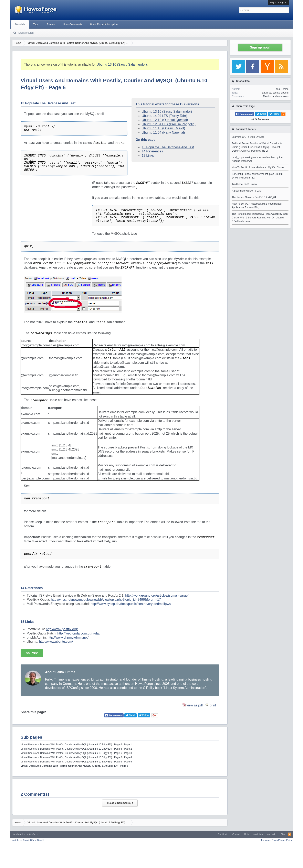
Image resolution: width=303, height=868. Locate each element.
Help (246, 834)
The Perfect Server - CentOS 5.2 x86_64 (254, 197)
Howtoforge (27, 840)
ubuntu (285, 93)
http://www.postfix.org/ (62, 629)
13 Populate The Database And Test (168, 147)
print (213, 705)
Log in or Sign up (279, 2)
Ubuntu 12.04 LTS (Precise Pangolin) (169, 124)
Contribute (223, 834)
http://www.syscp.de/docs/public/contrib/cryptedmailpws (131, 604)
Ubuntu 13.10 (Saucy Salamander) (122, 64)
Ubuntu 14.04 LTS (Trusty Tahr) (164, 116)
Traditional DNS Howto (244, 184)
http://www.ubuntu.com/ (56, 642)
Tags (36, 24)
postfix (276, 93)
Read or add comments (276, 96)
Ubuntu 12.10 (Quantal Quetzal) (165, 120)
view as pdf (195, 705)
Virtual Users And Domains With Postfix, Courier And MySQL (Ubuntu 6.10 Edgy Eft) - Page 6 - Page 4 (76, 757)
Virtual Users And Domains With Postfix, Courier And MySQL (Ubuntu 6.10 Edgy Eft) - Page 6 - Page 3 (76, 753)
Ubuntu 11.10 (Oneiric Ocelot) (163, 128)
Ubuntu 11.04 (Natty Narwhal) (163, 133)
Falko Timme (281, 89)
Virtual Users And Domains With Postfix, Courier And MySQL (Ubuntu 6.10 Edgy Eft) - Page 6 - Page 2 (76, 749)
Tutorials (20, 24)
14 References (152, 151)
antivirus (267, 93)
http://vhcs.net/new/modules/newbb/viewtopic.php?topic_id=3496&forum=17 (106, 600)
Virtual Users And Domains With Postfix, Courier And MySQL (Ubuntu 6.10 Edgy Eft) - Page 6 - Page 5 (76, 762)
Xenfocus (34, 834)
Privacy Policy (285, 840)
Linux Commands (72, 24)
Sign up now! (260, 47)
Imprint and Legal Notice (265, 834)
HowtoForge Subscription (104, 24)
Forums (51, 24)
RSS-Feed (290, 834)
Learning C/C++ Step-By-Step (248, 137)
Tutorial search (26, 33)
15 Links (148, 156)
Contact (236, 834)
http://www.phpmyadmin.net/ (68, 637)
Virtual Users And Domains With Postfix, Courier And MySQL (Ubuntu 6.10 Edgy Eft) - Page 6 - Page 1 (76, 745)
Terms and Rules (269, 840)
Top (283, 834)
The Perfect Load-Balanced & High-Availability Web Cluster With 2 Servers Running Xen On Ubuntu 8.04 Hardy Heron (260, 218)
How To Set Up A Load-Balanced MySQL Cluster (258, 167)
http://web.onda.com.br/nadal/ (79, 633)
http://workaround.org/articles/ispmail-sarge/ (157, 595)
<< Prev (32, 653)
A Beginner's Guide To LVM (247, 191)
